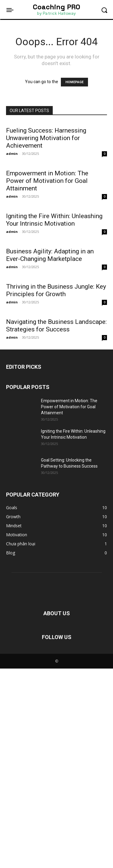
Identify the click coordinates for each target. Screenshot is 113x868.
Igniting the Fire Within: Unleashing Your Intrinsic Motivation (54, 269)
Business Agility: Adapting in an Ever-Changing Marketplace (50, 355)
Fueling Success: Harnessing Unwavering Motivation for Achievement (46, 138)
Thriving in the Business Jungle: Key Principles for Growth (56, 440)
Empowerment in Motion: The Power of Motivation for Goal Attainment (47, 181)
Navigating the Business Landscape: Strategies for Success (56, 525)
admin (12, 154)
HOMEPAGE (74, 82)
